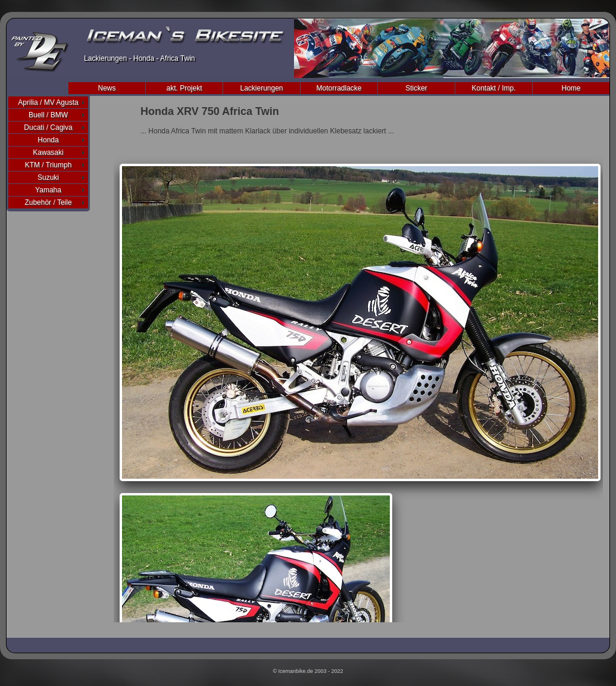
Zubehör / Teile (48, 202)
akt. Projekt (184, 88)
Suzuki (48, 177)
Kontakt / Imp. (493, 88)
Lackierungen (261, 88)
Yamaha (48, 190)
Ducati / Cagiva (48, 127)
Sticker (416, 88)
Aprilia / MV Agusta (48, 102)
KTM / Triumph (49, 165)
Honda (48, 140)
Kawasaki (48, 152)
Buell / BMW (48, 115)
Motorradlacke (339, 88)
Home (571, 88)
